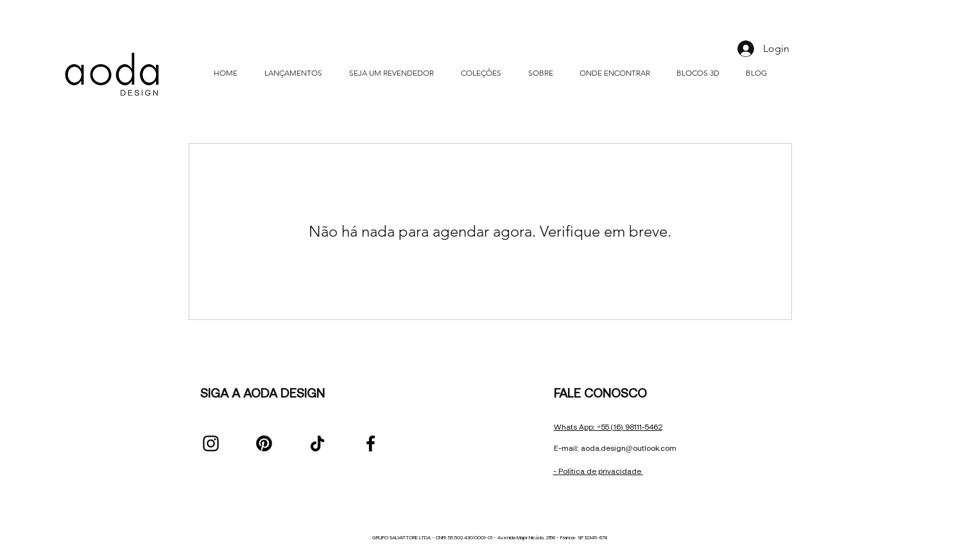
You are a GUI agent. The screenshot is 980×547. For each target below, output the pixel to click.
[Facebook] (371, 443)
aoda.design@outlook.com (629, 448)
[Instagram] (211, 443)
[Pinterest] (264, 443)
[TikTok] (317, 443)
